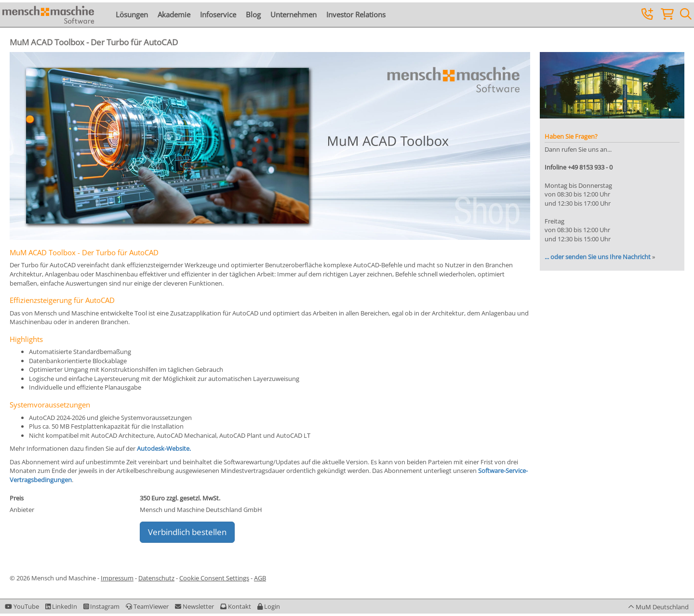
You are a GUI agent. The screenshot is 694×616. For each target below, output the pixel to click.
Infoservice (218, 14)
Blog (253, 14)
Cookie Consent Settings (214, 578)
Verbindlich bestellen (187, 532)
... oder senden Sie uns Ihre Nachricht (598, 257)
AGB (260, 578)
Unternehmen (294, 14)
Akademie (174, 14)
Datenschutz (156, 578)
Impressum (117, 578)
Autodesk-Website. (164, 448)
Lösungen (132, 14)
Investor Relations (356, 14)
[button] (269, 606)
